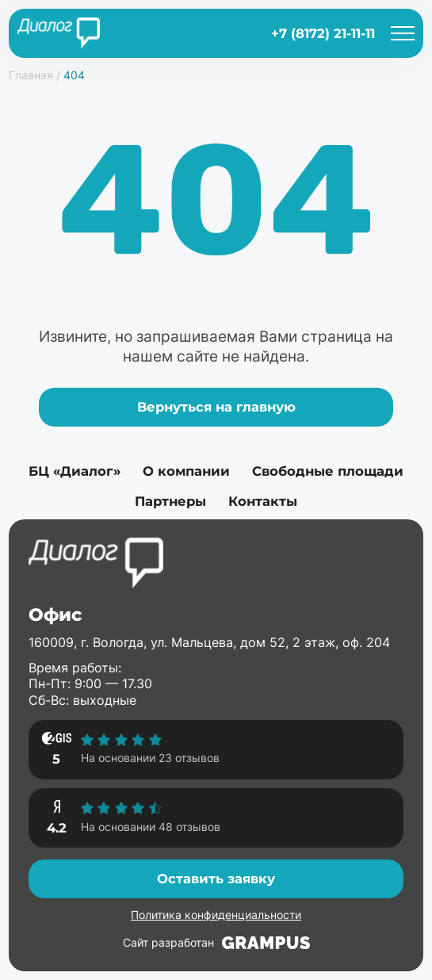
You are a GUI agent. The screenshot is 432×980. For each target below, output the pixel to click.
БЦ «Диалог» (75, 471)
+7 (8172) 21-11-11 (323, 33)
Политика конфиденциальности (216, 915)
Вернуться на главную (216, 407)
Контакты (263, 501)
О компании (186, 471)
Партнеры (170, 501)
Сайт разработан (216, 943)
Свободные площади (328, 471)
